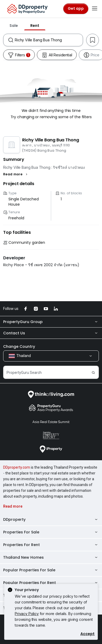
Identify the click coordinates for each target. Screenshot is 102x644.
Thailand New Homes (51, 557)
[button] (16, 174)
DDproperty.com (17, 467)
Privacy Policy (27, 614)
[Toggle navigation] (95, 9)
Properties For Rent (51, 545)
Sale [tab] (14, 26)
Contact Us (51, 333)
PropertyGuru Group (51, 322)
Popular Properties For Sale (51, 570)
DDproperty (51, 519)
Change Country (19, 346)
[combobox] (49, 40)
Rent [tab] (35, 26)
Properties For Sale (51, 532)
